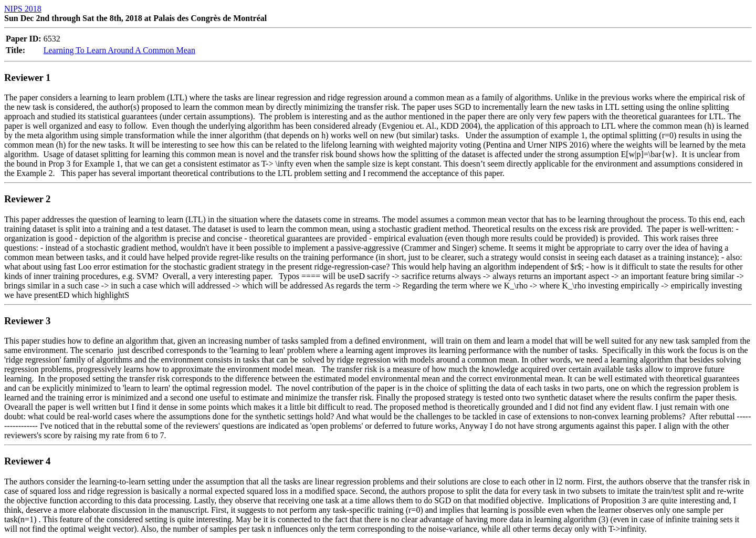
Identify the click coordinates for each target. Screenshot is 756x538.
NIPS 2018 (23, 9)
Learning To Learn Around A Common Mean (119, 50)
